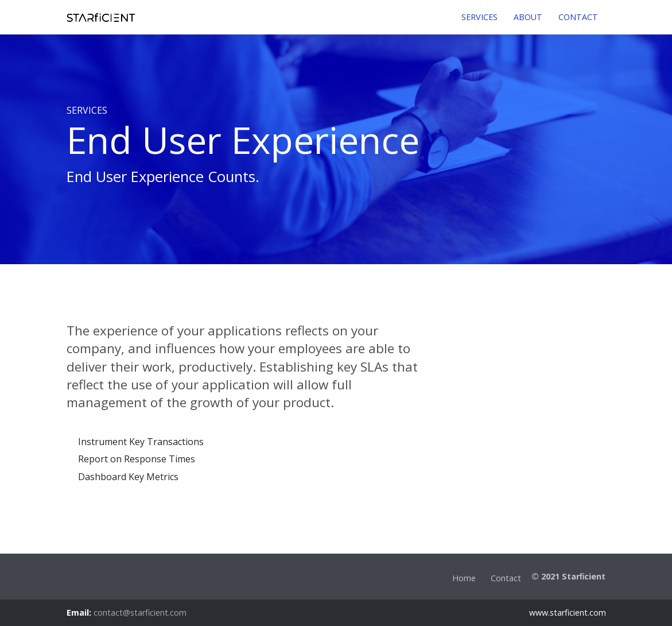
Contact (506, 578)
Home (464, 578)
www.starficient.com (568, 613)
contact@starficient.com (140, 613)
